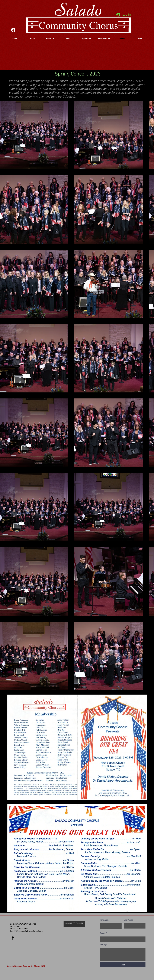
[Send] (123, 965)
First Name (105, 920)
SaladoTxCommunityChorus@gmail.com (26, 931)
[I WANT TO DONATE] (74, 924)
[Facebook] (13, 30)
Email (102, 933)
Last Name (128, 920)
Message (104, 945)
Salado (13, 924)
